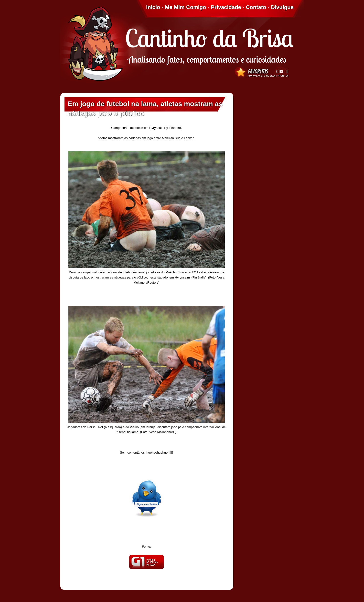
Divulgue (282, 7)
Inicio (153, 7)
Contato (256, 7)
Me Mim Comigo (186, 7)
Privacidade (226, 7)
